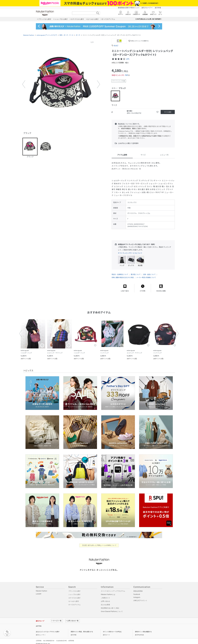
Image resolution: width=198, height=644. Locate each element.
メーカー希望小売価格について (146, 275)
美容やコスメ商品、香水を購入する (82, 629)
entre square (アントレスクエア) (47, 35)
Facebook (137, 592)
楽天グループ (146, 8)
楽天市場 (158, 8)
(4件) (128, 59)
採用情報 (71, 638)
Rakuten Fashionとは (108, 592)
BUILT (116, 46)
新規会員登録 (138, 589)
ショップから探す (75, 592)
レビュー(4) (164, 155)
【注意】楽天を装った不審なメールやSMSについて (99, 543)
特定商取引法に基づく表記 (110, 606)
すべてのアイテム (75, 602)
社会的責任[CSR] (61, 638)
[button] (61, 84)
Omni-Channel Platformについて (112, 609)
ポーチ (78, 35)
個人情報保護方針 (49, 638)
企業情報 (39, 638)
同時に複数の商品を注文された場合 (123, 275)
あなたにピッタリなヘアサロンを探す (48, 629)
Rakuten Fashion (29, 35)
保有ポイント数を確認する (143, 629)
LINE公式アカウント (140, 598)
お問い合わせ (105, 599)
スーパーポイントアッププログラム (113, 589)
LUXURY (39, 591)
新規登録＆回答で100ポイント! (128, 8)
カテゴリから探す (75, 595)
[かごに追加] (168, 112)
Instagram (137, 595)
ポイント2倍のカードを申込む (112, 629)
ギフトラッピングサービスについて (130, 253)
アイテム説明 (122, 155)
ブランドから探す (75, 589)
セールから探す (74, 599)
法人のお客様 (105, 602)
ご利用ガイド (105, 595)
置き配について (136, 272)
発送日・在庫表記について (120, 272)
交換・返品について (149, 272)
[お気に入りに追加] (157, 112)
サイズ (143, 155)
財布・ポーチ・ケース (66, 35)
